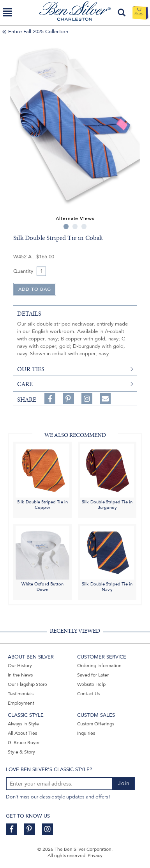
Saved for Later (93, 675)
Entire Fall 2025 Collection (38, 32)
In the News (20, 675)
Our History (20, 666)
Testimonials (21, 694)
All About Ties (22, 733)
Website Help (91, 684)
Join (124, 783)
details (29, 314)
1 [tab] (66, 226)
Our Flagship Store (27, 684)
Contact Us (88, 694)
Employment (21, 703)
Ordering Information (99, 666)
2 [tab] (75, 226)
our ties (31, 369)
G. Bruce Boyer (24, 743)
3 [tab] (84, 226)
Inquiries (86, 733)
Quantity (23, 271)
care (25, 384)
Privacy (95, 855)
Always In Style (23, 724)
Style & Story (21, 752)
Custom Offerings (96, 724)
